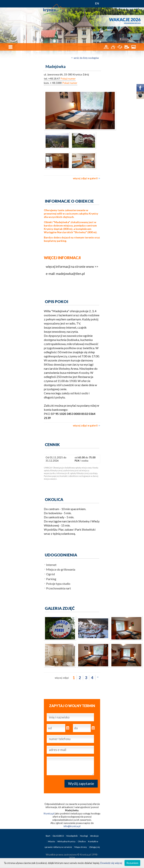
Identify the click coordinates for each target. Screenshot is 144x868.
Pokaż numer (68, 79)
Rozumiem (132, 863)
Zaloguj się (94, 847)
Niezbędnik (72, 836)
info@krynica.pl (72, 826)
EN (97, 3)
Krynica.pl (49, 813)
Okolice (82, 841)
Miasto (52, 841)
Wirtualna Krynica (67, 841)
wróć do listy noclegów (86, 58)
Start (48, 836)
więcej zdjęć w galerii (85, 178)
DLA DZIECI (58, 836)
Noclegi (84, 836)
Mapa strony (81, 847)
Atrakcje (94, 836)
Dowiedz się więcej (111, 863)
